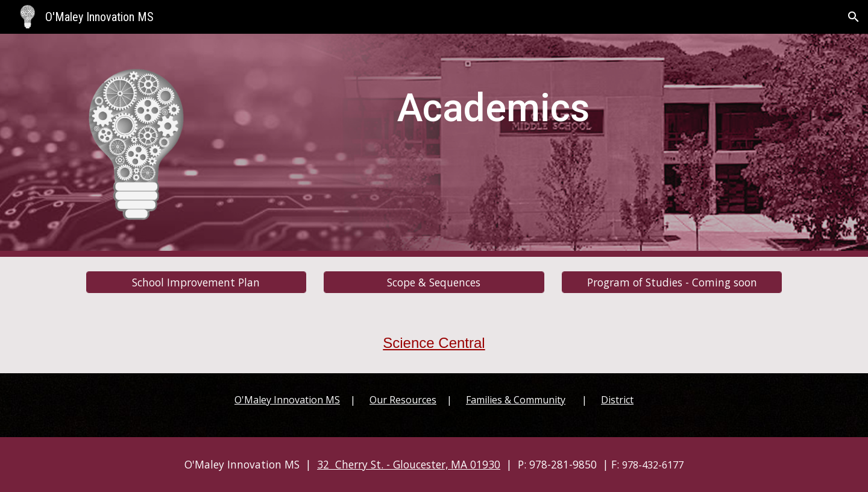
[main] (493, 104)
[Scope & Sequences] (434, 282)
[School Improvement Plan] (196, 282)
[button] (854, 17)
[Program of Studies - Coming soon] (672, 282)
